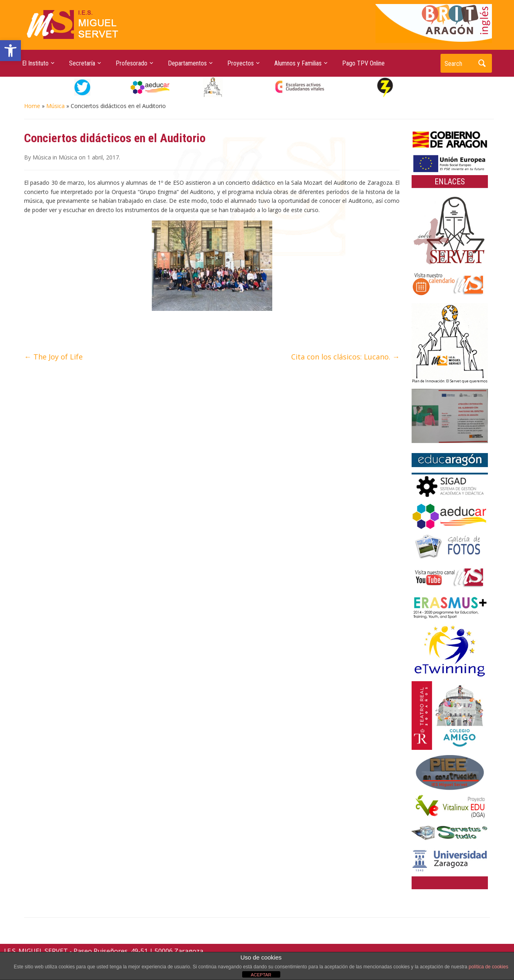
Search (482, 63)
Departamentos (187, 63)
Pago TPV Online (363, 63)
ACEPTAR (261, 975)
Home (32, 106)
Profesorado (132, 63)
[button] (10, 51)
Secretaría (82, 63)
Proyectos (241, 63)
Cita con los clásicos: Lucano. (345, 357)
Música (55, 106)
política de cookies (489, 967)
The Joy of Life (53, 357)
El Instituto (35, 63)
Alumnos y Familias (298, 63)
